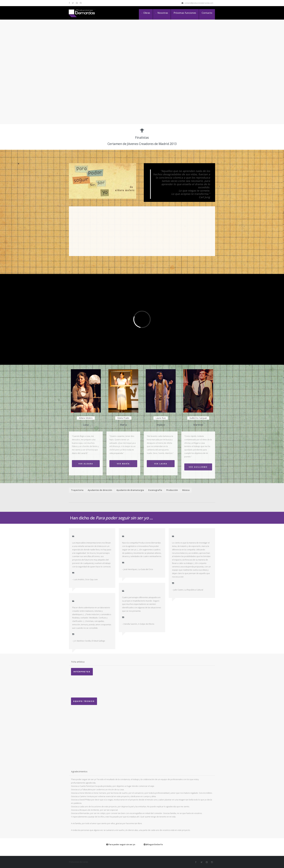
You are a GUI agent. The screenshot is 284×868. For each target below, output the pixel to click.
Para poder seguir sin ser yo (121, 844)
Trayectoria (77, 490)
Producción (172, 490)
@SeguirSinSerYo (153, 844)
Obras (146, 13)
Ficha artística (78, 662)
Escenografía (155, 490)
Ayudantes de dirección (100, 490)
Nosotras (162, 13)
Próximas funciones (185, 13)
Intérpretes (82, 672)
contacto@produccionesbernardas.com (197, 3)
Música (186, 490)
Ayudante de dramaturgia (130, 490)
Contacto (207, 13)
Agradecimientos (79, 771)
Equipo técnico (84, 701)
